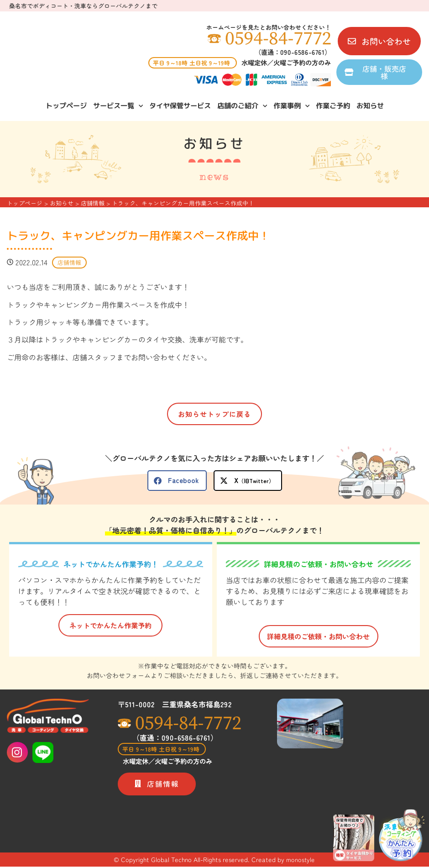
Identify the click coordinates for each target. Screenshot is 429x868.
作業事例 (291, 106)
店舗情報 (69, 263)
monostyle (301, 861)
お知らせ (370, 105)
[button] (177, 481)
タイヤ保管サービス (180, 105)
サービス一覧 (118, 106)
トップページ (66, 105)
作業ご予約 (332, 105)
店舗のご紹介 (242, 106)
